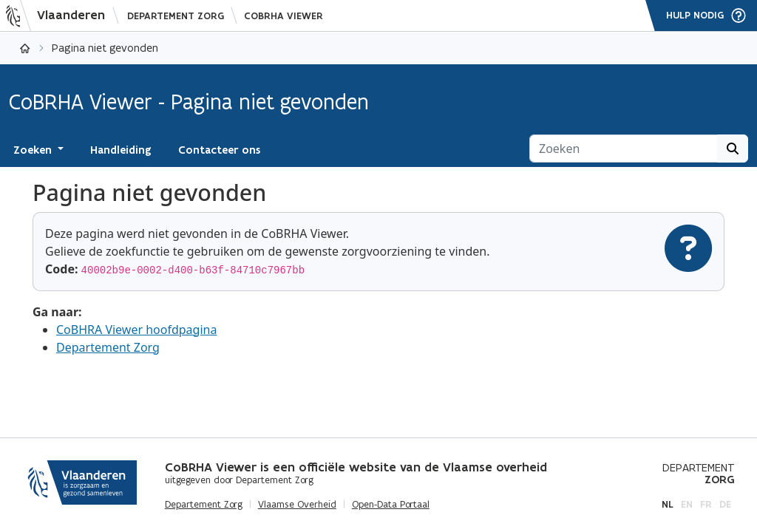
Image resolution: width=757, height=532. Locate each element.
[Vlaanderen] (60, 16)
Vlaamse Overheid (297, 505)
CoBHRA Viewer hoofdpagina (136, 330)
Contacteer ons (219, 150)
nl (668, 504)
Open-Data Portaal (391, 505)
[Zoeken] (624, 149)
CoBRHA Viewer (284, 16)
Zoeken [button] (34, 150)
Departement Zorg (176, 16)
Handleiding (121, 150)
